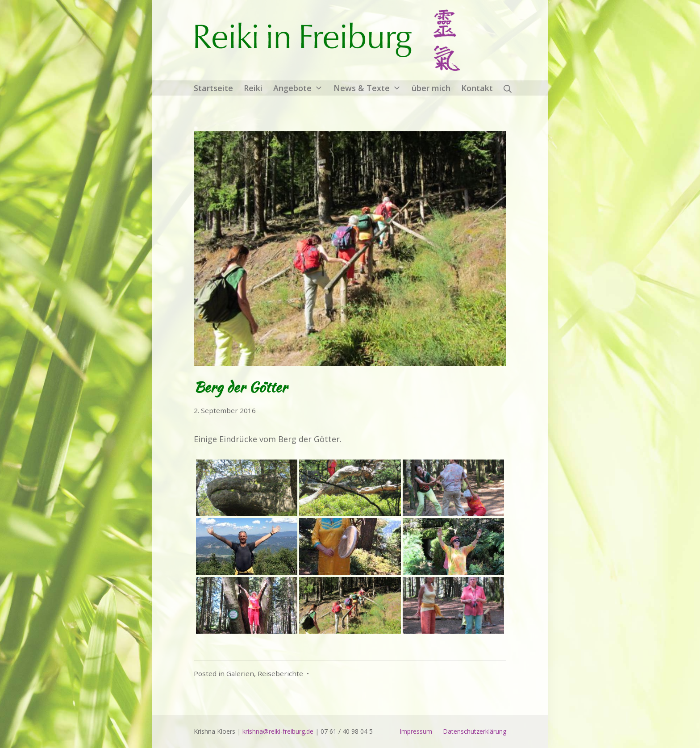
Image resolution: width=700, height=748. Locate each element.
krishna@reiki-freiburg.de (278, 731)
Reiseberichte (280, 673)
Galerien (240, 673)
